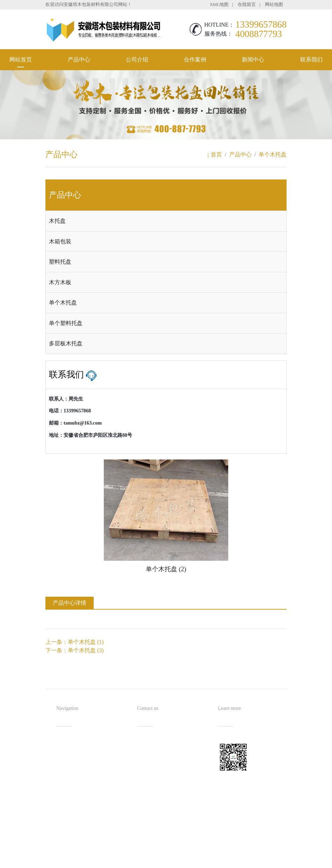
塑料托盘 (60, 262)
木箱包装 (60, 241)
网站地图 (274, 5)
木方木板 (60, 282)
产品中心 (79, 60)
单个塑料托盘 (66, 323)
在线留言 (247, 5)
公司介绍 (137, 60)
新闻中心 (253, 60)
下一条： (75, 650)
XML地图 (219, 5)
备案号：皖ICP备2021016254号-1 (198, 849)
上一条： (75, 642)
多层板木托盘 (66, 343)
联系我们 (311, 60)
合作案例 (195, 60)
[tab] (166, 221)
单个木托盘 (273, 155)
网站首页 (21, 60)
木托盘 (57, 221)
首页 (215, 155)
